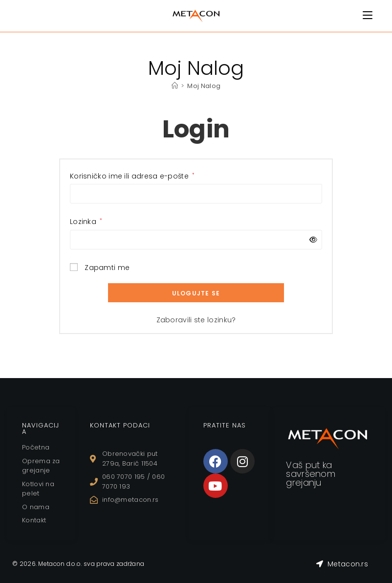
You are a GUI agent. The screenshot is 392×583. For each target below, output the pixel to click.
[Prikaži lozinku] (312, 240)
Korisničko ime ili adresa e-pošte (132, 176)
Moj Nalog (204, 86)
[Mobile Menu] (368, 15)
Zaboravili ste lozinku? (196, 320)
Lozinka (86, 221)
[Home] (175, 86)
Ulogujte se (196, 293)
